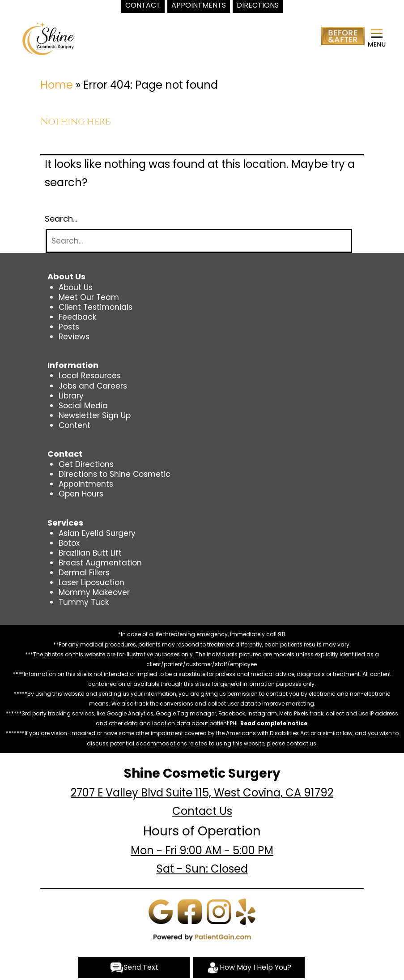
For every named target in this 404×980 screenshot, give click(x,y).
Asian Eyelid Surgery (97, 533)
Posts (69, 327)
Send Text (134, 968)
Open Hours (81, 494)
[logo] (48, 38)
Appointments (86, 484)
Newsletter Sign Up (95, 415)
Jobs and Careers (93, 386)
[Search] (199, 241)
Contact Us (202, 811)
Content (74, 425)
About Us (76, 287)
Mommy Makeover (94, 592)
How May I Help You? (249, 968)
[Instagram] (219, 911)
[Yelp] (246, 911)
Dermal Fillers (84, 573)
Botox (69, 543)
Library (71, 396)
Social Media (83, 406)
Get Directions (86, 464)
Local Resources (90, 376)
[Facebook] (190, 911)
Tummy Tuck (84, 602)
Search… (61, 219)
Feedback (77, 317)
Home (57, 85)
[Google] (161, 911)
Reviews (74, 337)
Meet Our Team (89, 297)
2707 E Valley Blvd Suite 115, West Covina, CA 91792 (202, 793)
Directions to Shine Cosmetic (115, 474)
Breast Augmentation (100, 563)
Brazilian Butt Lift (90, 553)
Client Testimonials (96, 307)
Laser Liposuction (91, 582)
